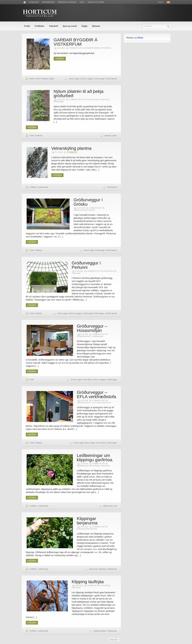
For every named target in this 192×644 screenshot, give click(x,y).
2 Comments (72, 152)
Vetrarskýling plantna (71, 148)
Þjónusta (96, 26)
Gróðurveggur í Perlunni (86, 265)
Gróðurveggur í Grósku (88, 202)
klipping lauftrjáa (100, 631)
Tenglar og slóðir (96, 2)
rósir (115, 506)
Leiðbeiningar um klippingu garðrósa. (95, 458)
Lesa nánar (60, 59)
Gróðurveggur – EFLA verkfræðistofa (97, 394)
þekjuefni (108, 136)
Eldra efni (114, 640)
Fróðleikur (34, 2)
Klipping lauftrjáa (88, 582)
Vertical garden (111, 79)
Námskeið (54, 26)
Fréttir (27, 26)
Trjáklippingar (112, 569)
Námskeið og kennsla (67, 2)
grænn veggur (90, 443)
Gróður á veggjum (87, 79)
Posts (161, 2)
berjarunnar (93, 569)
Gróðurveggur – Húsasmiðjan (92, 328)
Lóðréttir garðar (111, 313)
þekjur (115, 136)
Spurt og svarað (70, 26)
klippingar (102, 569)
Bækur (32, 79)
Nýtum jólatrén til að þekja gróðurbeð (78, 94)
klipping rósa (108, 506)
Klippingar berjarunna (87, 521)
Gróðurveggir (100, 79)
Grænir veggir (74, 79)
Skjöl (82, 2)
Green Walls (87, 380)
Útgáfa (84, 26)
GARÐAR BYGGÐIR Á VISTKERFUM (76, 42)
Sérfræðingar (48, 2)
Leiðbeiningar (43, 187)
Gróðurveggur (99, 313)
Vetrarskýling (112, 187)
